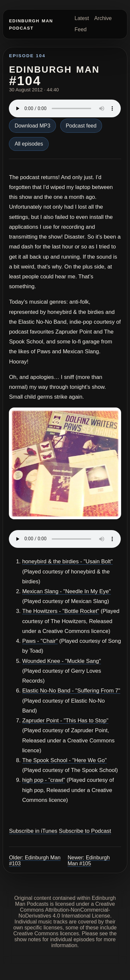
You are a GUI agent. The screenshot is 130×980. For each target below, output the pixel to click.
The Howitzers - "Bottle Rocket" (61, 611)
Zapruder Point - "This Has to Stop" (65, 721)
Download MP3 (32, 126)
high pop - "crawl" (43, 780)
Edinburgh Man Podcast (31, 24)
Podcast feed (81, 126)
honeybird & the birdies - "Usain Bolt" (67, 561)
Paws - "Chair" (40, 641)
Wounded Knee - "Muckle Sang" (61, 661)
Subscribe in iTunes (33, 831)
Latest (82, 18)
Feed (81, 29)
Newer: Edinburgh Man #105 (89, 861)
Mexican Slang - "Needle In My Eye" (66, 591)
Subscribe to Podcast (85, 831)
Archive (103, 18)
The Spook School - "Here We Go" (64, 760)
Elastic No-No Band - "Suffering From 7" (71, 691)
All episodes (29, 144)
